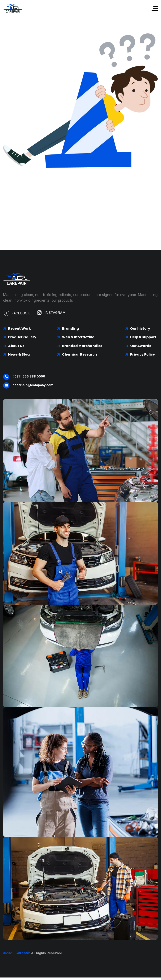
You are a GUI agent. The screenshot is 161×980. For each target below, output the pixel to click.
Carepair (23, 953)
